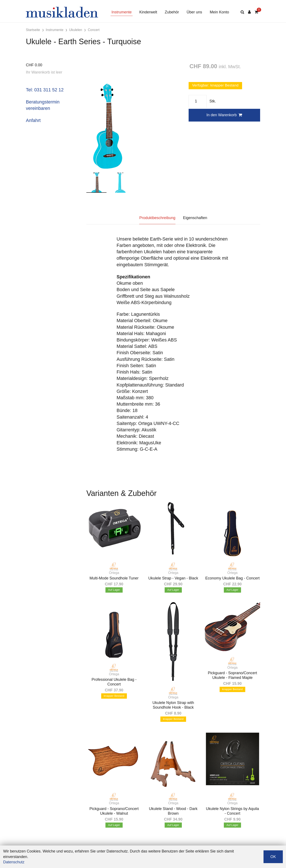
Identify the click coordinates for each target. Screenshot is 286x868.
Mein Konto (219, 12)
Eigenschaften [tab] (195, 218)
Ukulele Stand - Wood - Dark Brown (173, 811)
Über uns (194, 12)
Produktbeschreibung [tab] (157, 218)
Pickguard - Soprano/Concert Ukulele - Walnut (114, 811)
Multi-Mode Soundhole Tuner (114, 578)
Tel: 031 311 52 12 (45, 90)
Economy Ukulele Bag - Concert (232, 578)
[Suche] (242, 12)
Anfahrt (33, 120)
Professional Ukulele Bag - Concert (114, 682)
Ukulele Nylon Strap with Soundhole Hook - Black (173, 705)
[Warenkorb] (256, 12)
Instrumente (121, 12)
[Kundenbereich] (249, 12)
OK (273, 857)
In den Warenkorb (224, 115)
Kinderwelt (148, 12)
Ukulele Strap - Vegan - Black (173, 578)
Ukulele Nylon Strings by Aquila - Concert (232, 811)
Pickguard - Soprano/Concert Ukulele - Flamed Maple (232, 675)
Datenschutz (14, 862)
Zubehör (172, 12)
